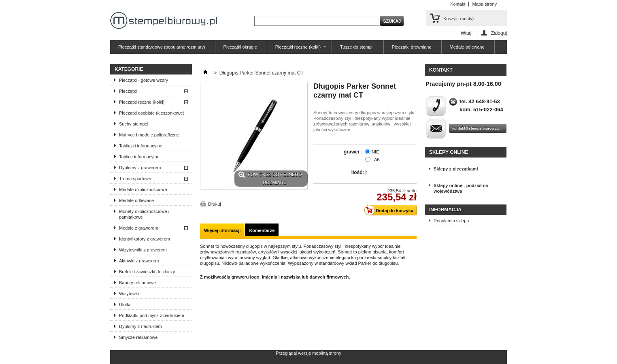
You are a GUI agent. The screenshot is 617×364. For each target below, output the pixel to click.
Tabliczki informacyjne (141, 146)
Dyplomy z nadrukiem (140, 326)
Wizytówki (129, 294)
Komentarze (262, 230)
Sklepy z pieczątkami (456, 169)
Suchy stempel (134, 124)
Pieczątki (128, 91)
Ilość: (358, 172)
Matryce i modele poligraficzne (149, 135)
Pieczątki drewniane (412, 47)
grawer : (354, 152)
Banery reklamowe (137, 283)
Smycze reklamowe (138, 337)
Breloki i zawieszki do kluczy (147, 272)
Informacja (445, 210)
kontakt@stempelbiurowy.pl (476, 128)
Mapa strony (484, 4)
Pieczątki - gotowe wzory (144, 80)
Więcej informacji (222, 230)
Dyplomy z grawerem (140, 168)
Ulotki (125, 304)
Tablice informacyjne (139, 157)
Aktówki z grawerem (139, 261)
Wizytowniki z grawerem (143, 250)
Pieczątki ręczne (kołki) (297, 49)
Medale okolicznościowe (143, 189)
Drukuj (215, 204)
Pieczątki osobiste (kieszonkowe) (152, 113)
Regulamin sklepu (451, 221)
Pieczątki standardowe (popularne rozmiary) (162, 47)
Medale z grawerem (139, 228)
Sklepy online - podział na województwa (461, 188)
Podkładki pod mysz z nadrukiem (152, 315)
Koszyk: (458, 19)
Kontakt (458, 4)
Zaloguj (499, 33)
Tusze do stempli (357, 47)
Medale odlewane (467, 47)
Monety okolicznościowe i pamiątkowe (144, 214)
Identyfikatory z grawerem (145, 239)
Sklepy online (449, 152)
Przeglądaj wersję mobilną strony (308, 353)
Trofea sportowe (135, 179)
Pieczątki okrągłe (240, 47)
